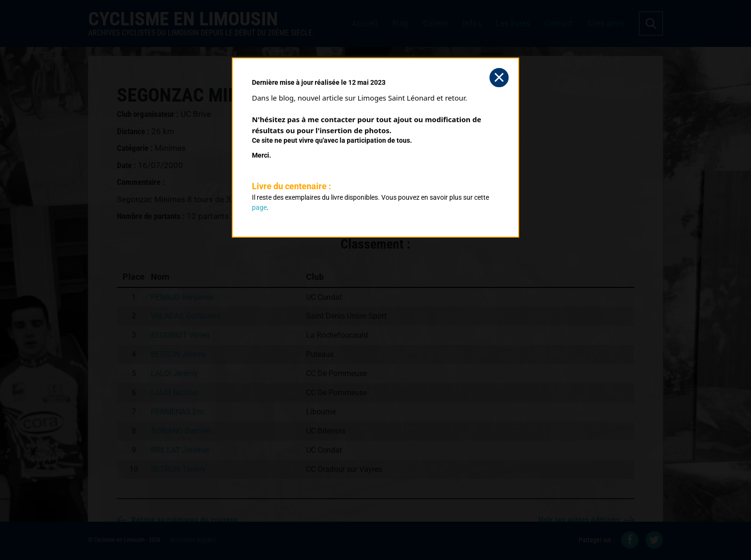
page (259, 207)
